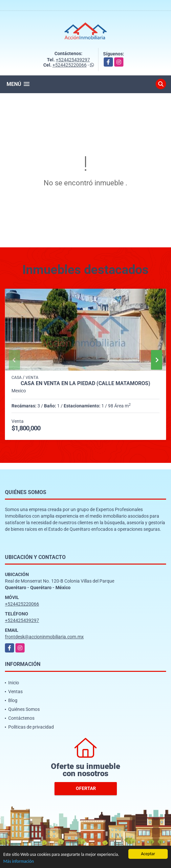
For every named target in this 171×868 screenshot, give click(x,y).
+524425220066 (70, 65)
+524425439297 (73, 60)
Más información (19, 862)
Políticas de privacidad (31, 727)
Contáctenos (21, 718)
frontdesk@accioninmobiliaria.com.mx (44, 637)
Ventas (15, 692)
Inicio (14, 683)
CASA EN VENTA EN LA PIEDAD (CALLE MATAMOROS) (85, 383)
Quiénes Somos (24, 709)
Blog (13, 700)
